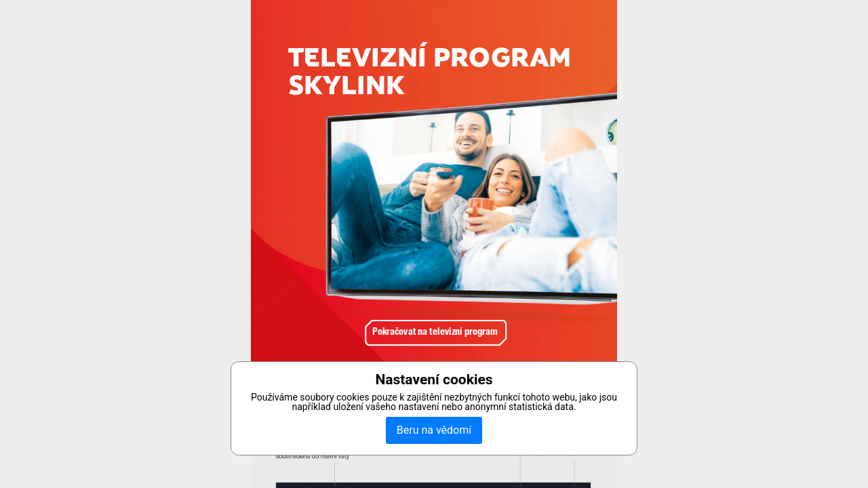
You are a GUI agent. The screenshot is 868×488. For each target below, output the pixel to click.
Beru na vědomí (434, 430)
